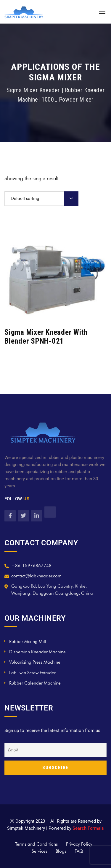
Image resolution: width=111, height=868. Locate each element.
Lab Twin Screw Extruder (32, 673)
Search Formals (88, 828)
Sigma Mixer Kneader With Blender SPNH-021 (46, 337)
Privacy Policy (79, 844)
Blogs (61, 851)
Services (40, 851)
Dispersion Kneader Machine (37, 652)
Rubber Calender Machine (35, 683)
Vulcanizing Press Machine (35, 662)
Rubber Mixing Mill (28, 642)
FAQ (79, 851)
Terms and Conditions (36, 844)
